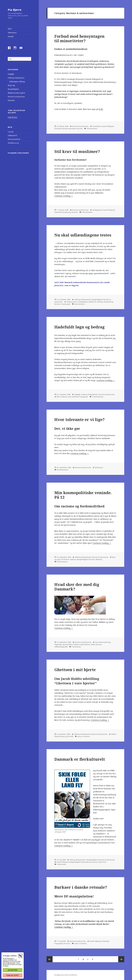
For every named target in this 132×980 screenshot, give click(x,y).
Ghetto (114, 734)
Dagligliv (11, 74)
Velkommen (12, 33)
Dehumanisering (105, 642)
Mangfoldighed (13, 89)
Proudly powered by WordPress (66, 975)
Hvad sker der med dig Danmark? (77, 587)
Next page (121, 959)
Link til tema (12, 117)
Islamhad (58, 212)
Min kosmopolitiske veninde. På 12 (83, 495)
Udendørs (11, 100)
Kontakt (11, 37)
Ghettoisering (59, 736)
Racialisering (66, 212)
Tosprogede (66, 304)
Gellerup (100, 302)
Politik (93, 645)
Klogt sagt (11, 85)
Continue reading (64, 196)
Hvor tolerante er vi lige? (79, 419)
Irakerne (77, 645)
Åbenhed (99, 559)
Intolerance (99, 468)
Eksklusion (92, 302)
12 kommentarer (98, 397)
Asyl (96, 642)
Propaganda (83, 397)
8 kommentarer (80, 304)
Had (69, 397)
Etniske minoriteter (69, 129)
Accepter (13, 970)
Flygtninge (58, 645)
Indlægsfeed (12, 135)
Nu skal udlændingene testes (83, 235)
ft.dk (101, 109)
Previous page (50, 959)
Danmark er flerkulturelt (80, 759)
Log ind (11, 132)
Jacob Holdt (69, 736)
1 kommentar (76, 647)
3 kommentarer (92, 129)
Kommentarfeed (14, 139)
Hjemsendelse (68, 645)
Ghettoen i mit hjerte (75, 670)
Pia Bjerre (15, 10)
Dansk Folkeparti (108, 126)
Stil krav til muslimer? (77, 151)
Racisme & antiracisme (16, 97)
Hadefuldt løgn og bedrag (79, 327)
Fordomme (65, 559)
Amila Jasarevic (72, 302)
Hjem (10, 29)
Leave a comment (83, 736)
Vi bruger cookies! (10, 956)
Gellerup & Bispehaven (16, 78)
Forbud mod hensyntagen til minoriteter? (79, 38)
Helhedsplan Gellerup (17, 82)
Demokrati (58, 129)
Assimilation (97, 126)
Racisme (80, 129)
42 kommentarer (63, 470)
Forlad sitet (13, 975)
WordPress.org (13, 143)
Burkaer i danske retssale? (81, 887)
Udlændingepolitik (61, 647)
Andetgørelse (97, 210)
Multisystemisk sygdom (16, 93)
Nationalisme (85, 645)
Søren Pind (102, 862)
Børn (58, 397)
